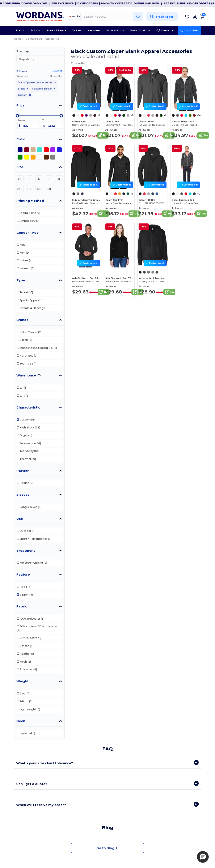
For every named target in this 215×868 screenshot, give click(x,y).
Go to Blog (107, 848)
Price (20, 105)
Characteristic (28, 407)
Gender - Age (28, 233)
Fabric (22, 606)
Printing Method (30, 201)
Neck (21, 721)
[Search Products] (112, 17)
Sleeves (23, 495)
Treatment (26, 551)
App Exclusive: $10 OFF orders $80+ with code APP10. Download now (119, 3)
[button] (203, 857)
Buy (103, 135)
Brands (22, 320)
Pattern (23, 471)
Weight (22, 681)
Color (21, 139)
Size (20, 167)
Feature (23, 574)
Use (20, 519)
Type (21, 280)
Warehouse (26, 375)
